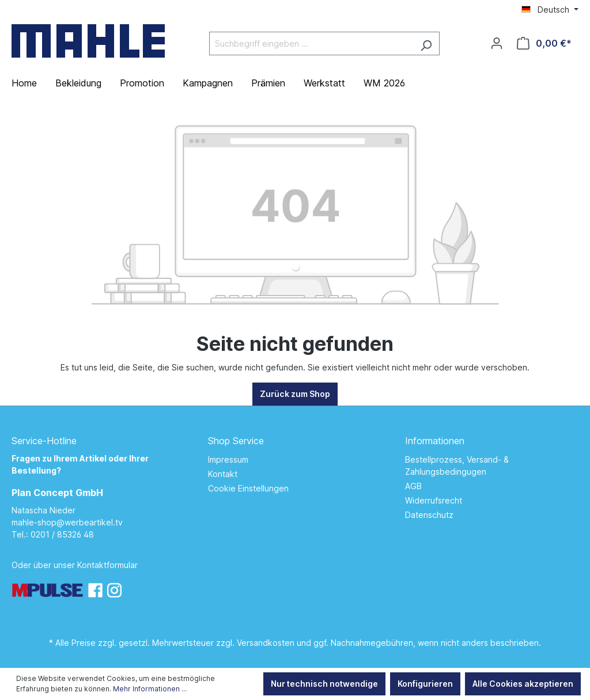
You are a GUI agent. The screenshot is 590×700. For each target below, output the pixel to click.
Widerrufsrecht (434, 500)
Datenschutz (429, 515)
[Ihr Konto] (497, 43)
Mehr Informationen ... (150, 689)
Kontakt (223, 474)
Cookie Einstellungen (248, 488)
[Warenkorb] (544, 43)
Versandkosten (266, 643)
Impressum (228, 459)
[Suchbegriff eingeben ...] (311, 43)
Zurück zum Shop (295, 394)
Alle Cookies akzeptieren (523, 684)
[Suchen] (426, 43)
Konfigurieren (425, 684)
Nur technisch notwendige (324, 684)
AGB (413, 486)
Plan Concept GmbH (57, 493)
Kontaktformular (107, 565)
